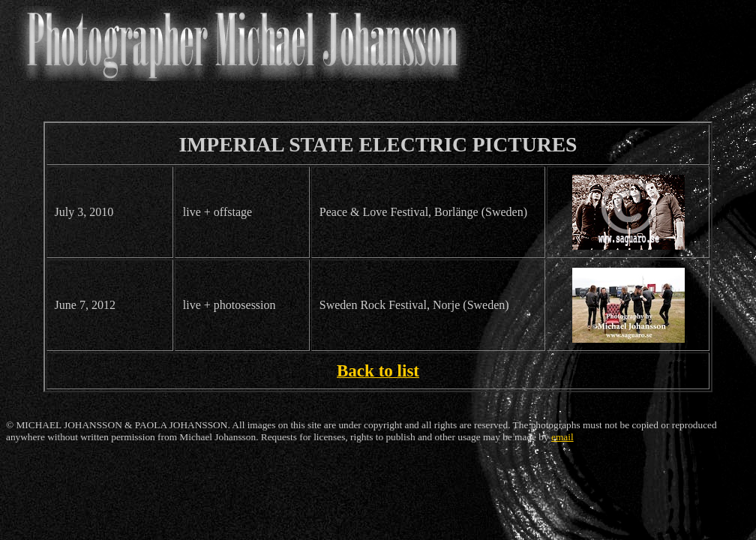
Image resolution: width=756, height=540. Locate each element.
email (562, 437)
